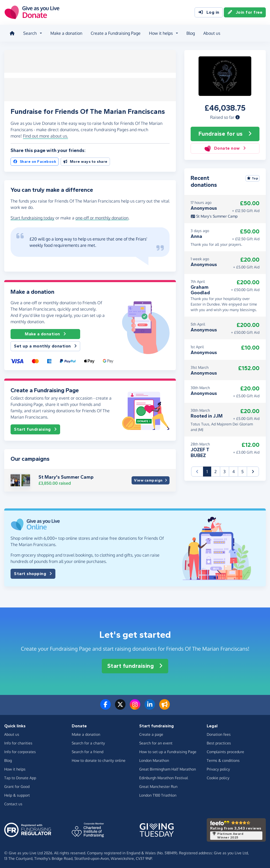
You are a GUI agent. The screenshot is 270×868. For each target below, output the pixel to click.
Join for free (245, 13)
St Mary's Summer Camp (66, 475)
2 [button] (216, 470)
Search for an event (156, 741)
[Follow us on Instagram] (135, 706)
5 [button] (242, 470)
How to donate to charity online (99, 759)
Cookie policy (218, 776)
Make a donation (65, 33)
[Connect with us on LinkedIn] (150, 706)
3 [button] (225, 470)
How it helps (15, 768)
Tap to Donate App (20, 776)
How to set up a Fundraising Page (168, 750)
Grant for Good (17, 785)
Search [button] (29, 33)
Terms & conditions (223, 759)
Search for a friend (88, 750)
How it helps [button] (160, 33)
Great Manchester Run (158, 785)
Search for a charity (88, 741)
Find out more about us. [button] (45, 134)
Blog (190, 33)
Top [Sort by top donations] (253, 177)
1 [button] (209, 470)
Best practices (219, 741)
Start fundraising (35, 428)
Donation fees (219, 733)
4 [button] (233, 470)
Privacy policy (218, 768)
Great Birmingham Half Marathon (168, 768)
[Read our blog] (165, 706)
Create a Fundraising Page (115, 33)
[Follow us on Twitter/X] (120, 706)
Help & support (17, 794)
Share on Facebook (35, 160)
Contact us (13, 802)
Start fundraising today (32, 216)
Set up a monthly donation (45, 345)
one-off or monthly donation (102, 216)
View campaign (150, 479)
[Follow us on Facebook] (105, 706)
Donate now (225, 147)
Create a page (151, 733)
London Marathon (154, 759)
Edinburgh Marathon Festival (164, 776)
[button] (238, 116)
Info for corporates (20, 750)
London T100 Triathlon (158, 794)
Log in (209, 13)
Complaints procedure (225, 750)
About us (211, 33)
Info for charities (18, 741)
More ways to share (85, 160)
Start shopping (33, 572)
